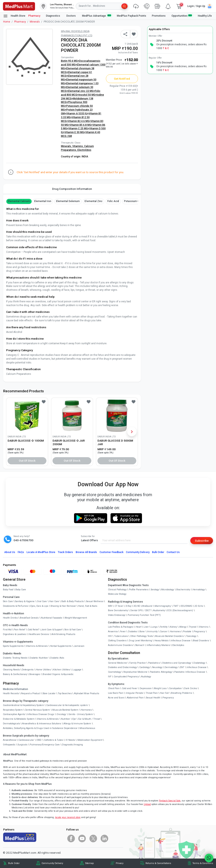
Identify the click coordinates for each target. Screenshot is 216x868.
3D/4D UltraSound (143, 606)
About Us (10, 552)
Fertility (164, 627)
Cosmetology (115, 672)
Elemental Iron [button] (43, 201)
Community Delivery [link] (52, 863)
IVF (110, 677)
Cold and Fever (130, 688)
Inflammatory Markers (158, 645)
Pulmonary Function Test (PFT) (144, 615)
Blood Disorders (201, 641)
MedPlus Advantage (97, 16)
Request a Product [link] (31, 693)
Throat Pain (152, 693)
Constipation (175, 688)
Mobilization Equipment (90, 740)
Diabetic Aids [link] (57, 658)
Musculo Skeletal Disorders (169, 636)
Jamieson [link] (79, 646)
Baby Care (21, 590)
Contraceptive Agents (14, 714)
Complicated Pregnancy (126, 677)
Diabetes (133, 632)
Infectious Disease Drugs (41, 714)
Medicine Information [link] (16, 689)
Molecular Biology (117, 594)
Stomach (140, 645)
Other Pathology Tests (142, 636)
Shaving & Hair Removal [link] (63, 606)
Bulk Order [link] (14, 863)
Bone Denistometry (118, 610)
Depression (146, 688)
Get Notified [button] (122, 79)
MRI (110, 606)
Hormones (86, 710)
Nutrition (65, 719)
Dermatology (171, 667)
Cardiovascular (26, 740)
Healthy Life (205, 16)
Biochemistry (183, 590)
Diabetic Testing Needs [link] (15, 658)
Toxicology (191, 636)
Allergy (183, 627)
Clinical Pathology (117, 590)
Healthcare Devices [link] (39, 634)
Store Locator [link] (49, 693)
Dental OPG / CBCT (141, 610)
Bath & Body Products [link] (73, 601)
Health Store (14, 16)
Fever (123, 632)
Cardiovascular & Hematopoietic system (67, 705)
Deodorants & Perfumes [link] (16, 606)
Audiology (146, 677)
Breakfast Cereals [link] (29, 618)
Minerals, (67, 146)
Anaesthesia (10, 740)
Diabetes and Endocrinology (122, 667)
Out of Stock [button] (27, 461)
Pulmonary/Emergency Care (45, 745)
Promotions (159, 16)
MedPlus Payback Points (132, 16)
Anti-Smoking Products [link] (63, 634)
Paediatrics (154, 663)
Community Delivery (138, 552)
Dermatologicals (11, 724)
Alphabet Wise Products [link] (87, 693)
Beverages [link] (35, 674)
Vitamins (204, 627)
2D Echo (199, 606)
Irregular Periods (134, 693)
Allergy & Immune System (77, 724)
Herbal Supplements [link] (61, 646)
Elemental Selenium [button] (68, 201)
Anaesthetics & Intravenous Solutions (42, 724)
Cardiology (144, 667)
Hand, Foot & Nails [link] (88, 606)
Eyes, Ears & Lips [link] (39, 606)
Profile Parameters (139, 590)
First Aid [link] (7, 630)
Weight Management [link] (76, 618)
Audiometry (159, 610)
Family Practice (138, 663)
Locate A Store (41, 552)
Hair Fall (164, 693)
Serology (155, 590)
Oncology (61, 714)
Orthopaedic (9, 745)
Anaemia (113, 632)
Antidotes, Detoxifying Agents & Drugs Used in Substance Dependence (40, 728)
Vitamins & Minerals (48, 719)
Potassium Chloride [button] (136, 201)
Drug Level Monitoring (140, 641)
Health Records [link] (11, 693)
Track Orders (65, 552)
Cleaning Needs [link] (11, 670)
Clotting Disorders (117, 641)
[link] (19, 6)
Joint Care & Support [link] (52, 630)
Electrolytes (84, 150)
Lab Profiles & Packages (121, 627)
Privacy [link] (120, 863)
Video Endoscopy (117, 615)
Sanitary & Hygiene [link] (25, 601)
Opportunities (182, 16)
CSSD (39, 740)
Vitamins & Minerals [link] (37, 646)
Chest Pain (114, 688)
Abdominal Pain (135, 698)
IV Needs (70, 740)
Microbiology (168, 590)
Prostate (187, 632)
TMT (176, 606)
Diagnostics (53, 16)
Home (7, 22)
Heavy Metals (161, 641)
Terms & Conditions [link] (203, 863)
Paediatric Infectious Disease (190, 672)
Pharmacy (34, 16)
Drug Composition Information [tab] (72, 189)
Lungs (154, 627)
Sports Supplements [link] (13, 646)
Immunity (152, 632)
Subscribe (202, 541)
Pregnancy (199, 632)
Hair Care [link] (54, 601)
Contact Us (173, 552)
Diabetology (199, 663)
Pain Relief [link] (20, 630)
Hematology (199, 590)
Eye (74, 719)
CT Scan (119, 606)
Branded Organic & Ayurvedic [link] (58, 674)
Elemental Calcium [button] (19, 201)
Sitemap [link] (89, 863)
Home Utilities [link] (43, 670)
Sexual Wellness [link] (95, 601)
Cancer (164, 632)
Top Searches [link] (65, 693)
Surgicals (23, 745)
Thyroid (192, 627)
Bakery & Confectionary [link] (15, 674)
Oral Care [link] (42, 601)
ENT (182, 667)
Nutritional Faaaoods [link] (52, 618)
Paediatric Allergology (161, 672)
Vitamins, (78, 146)
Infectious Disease (181, 641)
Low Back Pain (116, 693)
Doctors (71, 16)
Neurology (157, 667)
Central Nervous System (37, 710)
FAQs (21, 552)
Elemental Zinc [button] (94, 201)
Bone (142, 632)
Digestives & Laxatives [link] (15, 634)
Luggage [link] (77, 670)
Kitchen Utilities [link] (62, 670)
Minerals (35, 22)
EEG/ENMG (186, 606)
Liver (146, 627)
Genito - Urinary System (81, 714)
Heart (138, 627)
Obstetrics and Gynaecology (177, 663)
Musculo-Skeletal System (65, 710)
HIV (110, 636)
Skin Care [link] (8, 601)
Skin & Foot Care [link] (73, 630)
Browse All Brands (86, 552)
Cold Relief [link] (33, 630)
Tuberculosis (121, 636)
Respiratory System (13, 710)
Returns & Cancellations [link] (158, 863)
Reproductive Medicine (135, 672)
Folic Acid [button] (113, 201)
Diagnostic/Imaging (72, 745)
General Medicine (117, 663)
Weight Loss (160, 688)
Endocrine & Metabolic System (19, 719)
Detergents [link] (28, 670)
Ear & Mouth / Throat (89, 719)
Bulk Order (158, 552)
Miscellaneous (87, 728)
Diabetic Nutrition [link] (39, 658)
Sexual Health (153, 698)
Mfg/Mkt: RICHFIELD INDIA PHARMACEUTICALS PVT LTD (77, 33)
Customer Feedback (111, 552)
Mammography (163, 606)
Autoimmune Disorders (120, 645)
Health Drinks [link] (10, 618)
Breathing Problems (182, 693)
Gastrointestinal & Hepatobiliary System (24, 705)
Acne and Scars (116, 698)
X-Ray (128, 606)
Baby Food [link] (8, 590)
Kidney (173, 627)
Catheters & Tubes (54, 740)
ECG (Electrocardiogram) (180, 610)
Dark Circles (191, 688)
